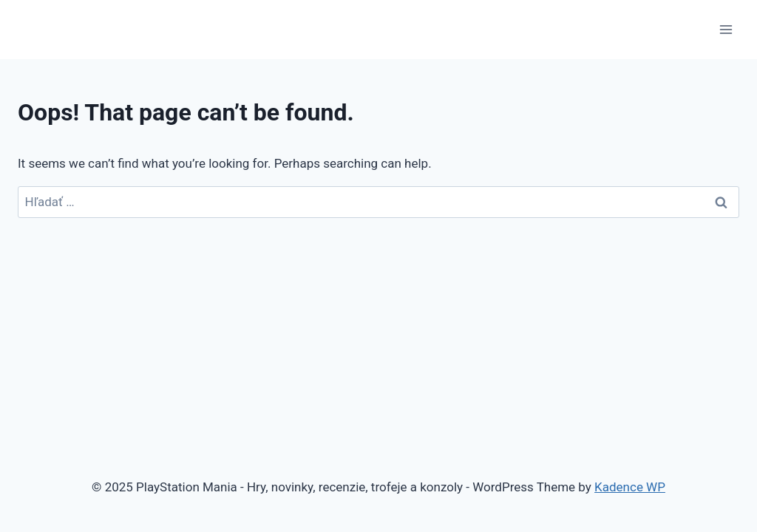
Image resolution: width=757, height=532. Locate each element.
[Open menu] (726, 29)
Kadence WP (630, 487)
